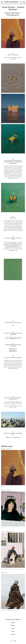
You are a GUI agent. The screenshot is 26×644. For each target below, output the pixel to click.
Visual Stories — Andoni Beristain (6, 449)
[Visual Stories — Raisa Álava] (13, 509)
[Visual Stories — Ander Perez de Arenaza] (13, 550)
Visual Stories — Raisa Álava (6, 490)
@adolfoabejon (17, 437)
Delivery (13, 623)
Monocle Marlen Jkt (4, 573)
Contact (13, 634)
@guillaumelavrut (13, 350)
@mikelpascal (9, 437)
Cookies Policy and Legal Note (13, 620)
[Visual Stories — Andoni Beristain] (13, 468)
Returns (13, 625)
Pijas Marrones (13, 339)
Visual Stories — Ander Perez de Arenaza (7, 531)
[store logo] (12, 2)
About (13, 628)
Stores (13, 631)
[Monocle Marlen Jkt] (13, 591)
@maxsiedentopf (13, 349)
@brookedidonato (13, 351)
